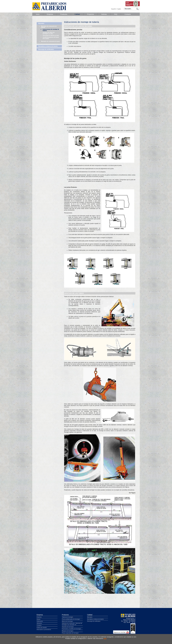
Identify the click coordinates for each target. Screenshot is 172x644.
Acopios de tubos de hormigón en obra (49, 33)
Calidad (77, 14)
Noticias (104, 14)
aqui (105, 638)
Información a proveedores (44, 630)
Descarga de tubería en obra (51, 35)
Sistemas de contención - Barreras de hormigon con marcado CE (72, 624)
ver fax (134, 622)
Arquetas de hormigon (68, 627)
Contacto (128, 14)
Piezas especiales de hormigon (70, 633)
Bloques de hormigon (68, 631)
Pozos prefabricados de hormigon (71, 619)
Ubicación (39, 623)
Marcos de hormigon (67, 621)
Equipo (39, 619)
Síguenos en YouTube (121, 632)
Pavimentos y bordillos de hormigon (71, 629)
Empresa (50, 14)
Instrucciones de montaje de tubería (51, 30)
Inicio (38, 14)
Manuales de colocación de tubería (49, 27)
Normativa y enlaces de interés (48, 46)
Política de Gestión (42, 627)
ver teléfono (132, 621)
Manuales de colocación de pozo (50, 41)
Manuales (41, 23)
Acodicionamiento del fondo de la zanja (51, 38)
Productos (64, 14)
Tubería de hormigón (67, 617)
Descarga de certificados (46, 49)
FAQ (116, 14)
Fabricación (40, 621)
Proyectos (90, 14)
